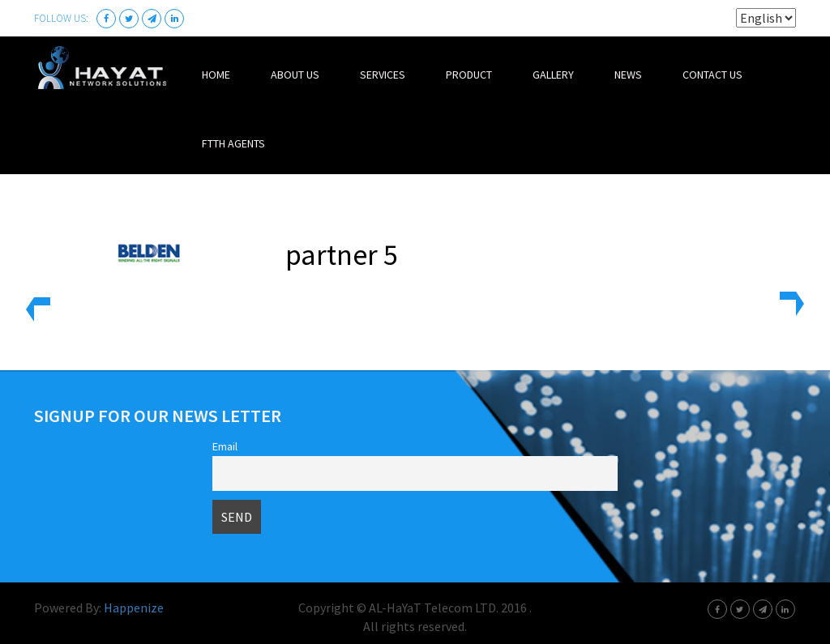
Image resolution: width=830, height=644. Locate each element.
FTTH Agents (233, 143)
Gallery (553, 75)
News (628, 75)
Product (469, 75)
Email (225, 446)
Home (216, 75)
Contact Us (712, 75)
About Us (295, 75)
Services (383, 75)
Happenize (134, 608)
